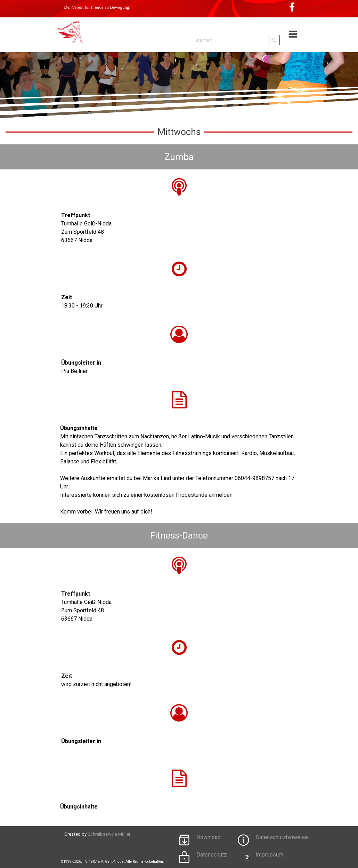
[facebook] (292, 7)
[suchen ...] (230, 40)
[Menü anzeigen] (293, 34)
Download (209, 837)
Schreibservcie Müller (109, 834)
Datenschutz (212, 855)
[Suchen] (274, 40)
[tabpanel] (179, 228)
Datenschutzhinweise (282, 837)
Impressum (269, 855)
